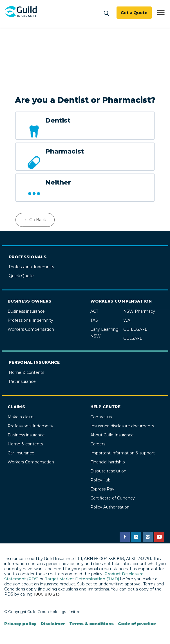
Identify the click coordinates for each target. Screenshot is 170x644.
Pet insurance (22, 381)
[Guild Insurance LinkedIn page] (136, 537)
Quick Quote (21, 276)
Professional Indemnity (32, 267)
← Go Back (35, 220)
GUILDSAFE (135, 329)
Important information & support (123, 453)
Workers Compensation (31, 329)
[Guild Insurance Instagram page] (148, 537)
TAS (94, 320)
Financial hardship (108, 462)
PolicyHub (100, 480)
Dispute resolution (108, 471)
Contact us (101, 417)
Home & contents (26, 372)
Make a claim (21, 417)
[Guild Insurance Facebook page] (125, 537)
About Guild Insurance (112, 435)
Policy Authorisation (110, 507)
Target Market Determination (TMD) (82, 579)
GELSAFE (133, 338)
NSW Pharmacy (139, 311)
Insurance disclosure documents (122, 426)
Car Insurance (21, 453)
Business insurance (26, 311)
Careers (98, 444)
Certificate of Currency (113, 498)
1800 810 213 (47, 594)
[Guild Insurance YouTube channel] (159, 537)
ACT (94, 311)
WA (127, 320)
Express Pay (102, 489)
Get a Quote (134, 13)
